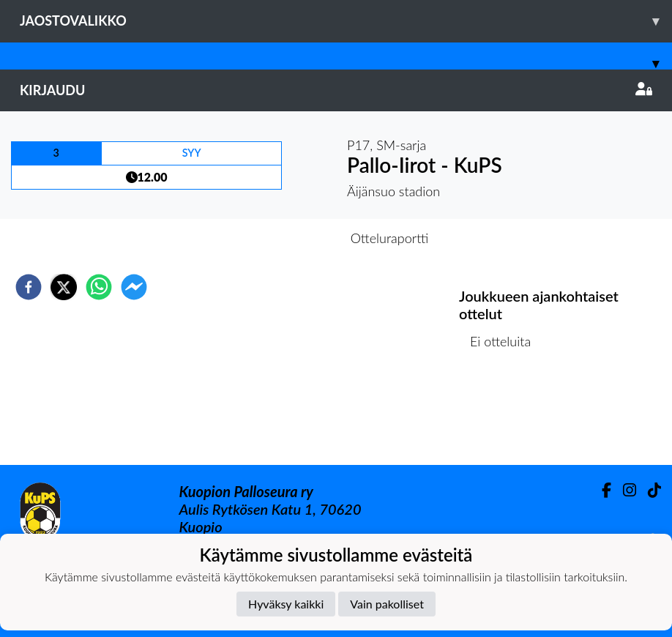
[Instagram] (624, 490)
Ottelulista (506, 416)
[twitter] (64, 287)
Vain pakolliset (387, 604)
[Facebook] (601, 490)
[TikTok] (649, 490)
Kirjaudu (336, 90)
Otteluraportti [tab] (390, 238)
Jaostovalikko (346, 21)
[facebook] (29, 287)
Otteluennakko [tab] (285, 238)
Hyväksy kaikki (286, 604)
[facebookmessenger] (134, 287)
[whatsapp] (99, 287)
